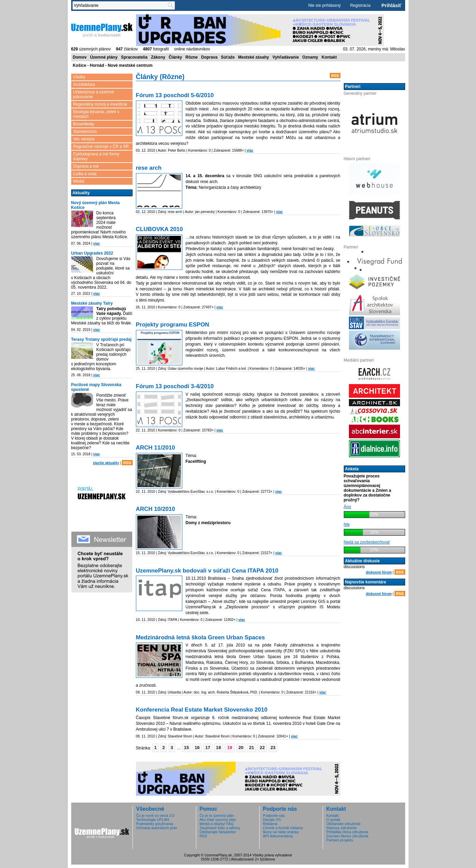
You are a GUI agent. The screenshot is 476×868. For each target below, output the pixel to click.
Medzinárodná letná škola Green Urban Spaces (201, 637)
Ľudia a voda (85, 174)
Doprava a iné (86, 166)
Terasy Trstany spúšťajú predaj (102, 339)
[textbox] (121, 5)
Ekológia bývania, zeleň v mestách (96, 114)
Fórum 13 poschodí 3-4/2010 (175, 386)
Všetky (79, 77)
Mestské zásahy (254, 57)
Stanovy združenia (342, 828)
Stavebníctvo (85, 132)
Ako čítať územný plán (218, 820)
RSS (127, 463)
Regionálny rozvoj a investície (100, 104)
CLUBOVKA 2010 (159, 229)
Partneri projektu (340, 840)
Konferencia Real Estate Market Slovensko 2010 (202, 710)
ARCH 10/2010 (156, 509)
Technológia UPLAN (153, 820)
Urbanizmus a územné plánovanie (94, 94)
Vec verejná (84, 139)
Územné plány (104, 57)
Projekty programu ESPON (173, 325)
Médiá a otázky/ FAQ (217, 824)
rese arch (149, 168)
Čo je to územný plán (217, 816)
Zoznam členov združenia (347, 836)
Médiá (79, 181)
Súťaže (228, 57)
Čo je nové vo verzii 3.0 (155, 816)
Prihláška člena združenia (347, 832)
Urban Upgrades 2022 (92, 253)
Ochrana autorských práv (157, 828)
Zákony (158, 57)
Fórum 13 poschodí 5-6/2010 (175, 95)
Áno (347, 507)
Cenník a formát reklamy (283, 828)
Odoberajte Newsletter (218, 832)
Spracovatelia (134, 57)
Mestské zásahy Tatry (92, 303)
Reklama (270, 824)
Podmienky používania (155, 824)
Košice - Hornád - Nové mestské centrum (113, 65)
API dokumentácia (278, 836)
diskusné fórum (379, 572)
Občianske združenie (344, 824)
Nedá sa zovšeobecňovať (367, 542)
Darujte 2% (272, 820)
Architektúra (84, 85)
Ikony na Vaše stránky (281, 832)
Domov (80, 57)
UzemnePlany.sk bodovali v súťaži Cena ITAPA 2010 (207, 571)
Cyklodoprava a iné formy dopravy (96, 156)
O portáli (333, 820)
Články (175, 57)
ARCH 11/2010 (156, 448)
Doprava (209, 57)
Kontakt (329, 57)
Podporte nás (274, 816)
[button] (156, 748)
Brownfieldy (84, 124)
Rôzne (191, 57)
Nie (347, 524)
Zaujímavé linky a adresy (220, 828)
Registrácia (360, 5)
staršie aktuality (106, 463)
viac (96, 243)
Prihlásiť (392, 5)
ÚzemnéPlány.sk (102, 30)
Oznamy (310, 57)
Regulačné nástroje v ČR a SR (101, 147)
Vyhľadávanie (286, 57)
